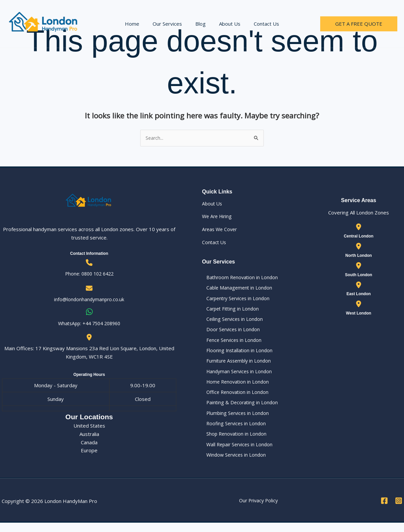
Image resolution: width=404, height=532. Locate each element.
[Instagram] (399, 510)
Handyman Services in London (236, 376)
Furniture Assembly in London (236, 365)
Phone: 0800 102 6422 (89, 274)
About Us (226, 24)
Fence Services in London (231, 344)
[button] (359, 24)
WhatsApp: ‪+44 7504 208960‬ (89, 324)
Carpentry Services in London (236, 300)
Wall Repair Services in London (237, 453)
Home (139, 24)
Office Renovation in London (234, 398)
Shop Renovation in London (233, 442)
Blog (200, 24)
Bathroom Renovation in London (239, 278)
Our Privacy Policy (258, 510)
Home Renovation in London (235, 387)
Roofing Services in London (233, 431)
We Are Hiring (218, 217)
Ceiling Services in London (231, 322)
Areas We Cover (221, 230)
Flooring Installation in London (236, 355)
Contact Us (260, 24)
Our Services (171, 24)
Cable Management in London (236, 289)
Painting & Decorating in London (239, 409)
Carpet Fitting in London (229, 311)
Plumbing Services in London (235, 420)
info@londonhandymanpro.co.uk (89, 300)
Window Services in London (233, 464)
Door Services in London (230, 333)
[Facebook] (384, 510)
